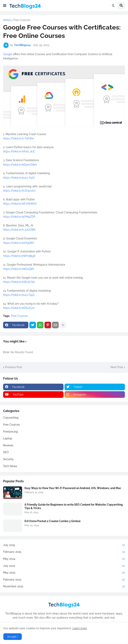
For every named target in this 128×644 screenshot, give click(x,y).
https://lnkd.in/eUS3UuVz (19, 191)
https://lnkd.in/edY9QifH (19, 243)
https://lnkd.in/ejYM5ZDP (19, 217)
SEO (6, 452)
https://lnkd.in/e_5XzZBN (19, 230)
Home (7, 20)
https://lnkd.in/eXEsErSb (19, 282)
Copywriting (11, 418)
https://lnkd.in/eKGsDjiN (18, 269)
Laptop (8, 438)
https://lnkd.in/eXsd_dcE (19, 151)
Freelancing (10, 432)
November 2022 (64, 587)
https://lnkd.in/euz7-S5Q (19, 178)
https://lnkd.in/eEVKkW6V (20, 204)
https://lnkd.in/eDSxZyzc (19, 308)
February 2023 (64, 580)
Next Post (117, 367)
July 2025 (64, 545)
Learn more (80, 628)
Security (8, 459)
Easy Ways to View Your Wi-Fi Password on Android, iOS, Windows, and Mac (73, 488)
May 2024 (64, 559)
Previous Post (14, 367)
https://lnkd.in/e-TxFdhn (19, 138)
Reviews (8, 445)
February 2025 (64, 552)
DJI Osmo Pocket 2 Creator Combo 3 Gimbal (52, 521)
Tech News (10, 466)
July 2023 (64, 566)
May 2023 (64, 573)
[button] (5, 6)
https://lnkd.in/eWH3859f (19, 256)
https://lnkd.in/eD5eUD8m (20, 165)
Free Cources (22, 20)
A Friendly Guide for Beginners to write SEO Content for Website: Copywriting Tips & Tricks (74, 506)
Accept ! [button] (13, 637)
